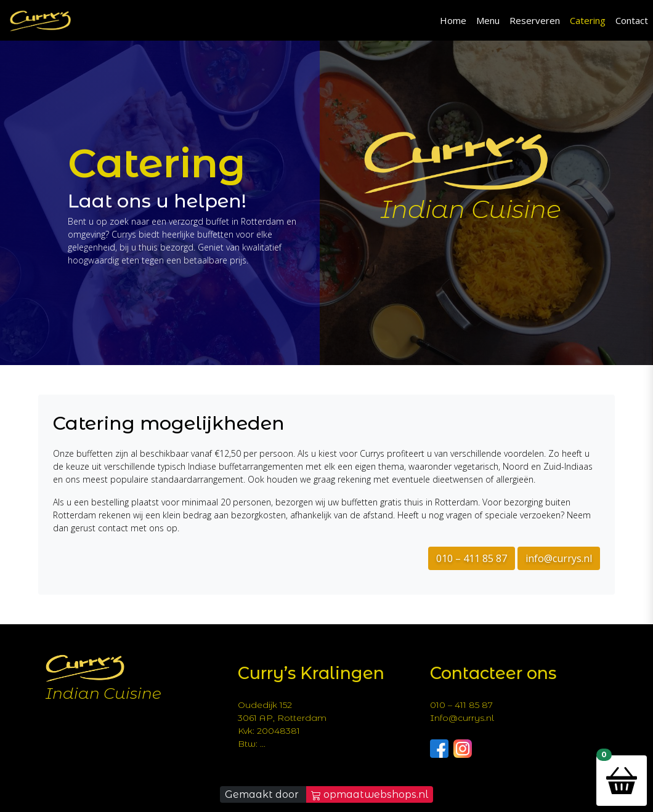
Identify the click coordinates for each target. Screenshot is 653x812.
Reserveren (535, 20)
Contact (632, 20)
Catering (588, 20)
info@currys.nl (559, 558)
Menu (488, 20)
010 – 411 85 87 (472, 558)
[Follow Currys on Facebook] (439, 748)
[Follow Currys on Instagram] (463, 748)
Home (453, 20)
